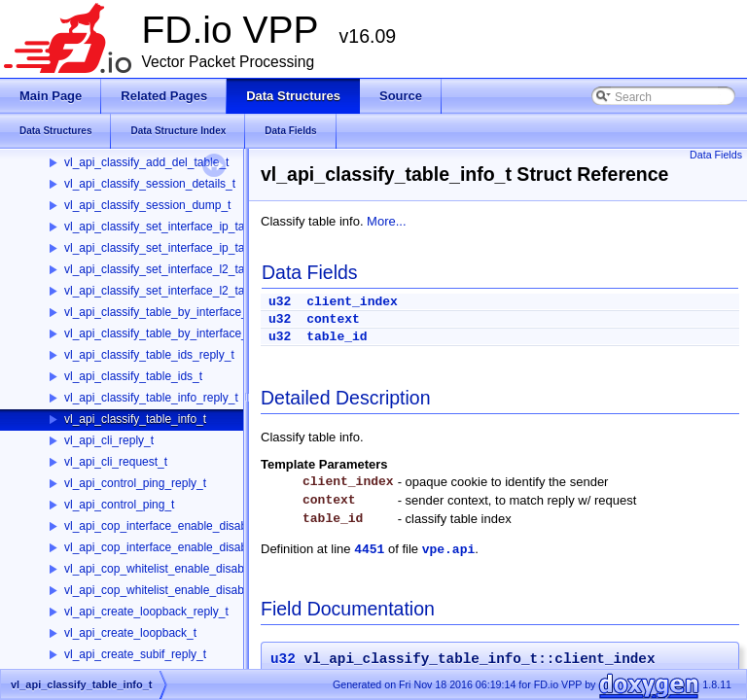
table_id (337, 337)
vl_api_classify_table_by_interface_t (158, 333)
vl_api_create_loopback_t (130, 633)
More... (386, 221)
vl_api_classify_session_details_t (150, 184)
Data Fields (716, 155)
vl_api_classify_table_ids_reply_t (149, 355)
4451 (369, 550)
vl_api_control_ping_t (119, 505)
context (333, 319)
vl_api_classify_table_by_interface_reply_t (174, 312)
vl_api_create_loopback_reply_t (146, 612)
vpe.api (449, 550)
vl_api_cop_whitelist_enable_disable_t (163, 590)
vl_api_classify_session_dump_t (147, 205)
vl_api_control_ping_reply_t (135, 483)
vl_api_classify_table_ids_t (133, 376)
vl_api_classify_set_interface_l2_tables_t (170, 291)
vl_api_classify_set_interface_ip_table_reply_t (183, 227)
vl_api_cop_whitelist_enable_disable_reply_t (179, 569)
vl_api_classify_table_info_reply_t (151, 398)
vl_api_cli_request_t (116, 462)
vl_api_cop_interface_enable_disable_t (165, 547)
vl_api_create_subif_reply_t (135, 654)
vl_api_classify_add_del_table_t (146, 162)
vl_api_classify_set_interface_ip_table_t (167, 248)
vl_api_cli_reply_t (109, 440)
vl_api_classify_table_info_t (135, 419)
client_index (352, 302)
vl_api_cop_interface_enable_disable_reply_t (181, 526)
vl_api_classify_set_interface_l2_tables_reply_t (186, 269)
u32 (280, 302)
